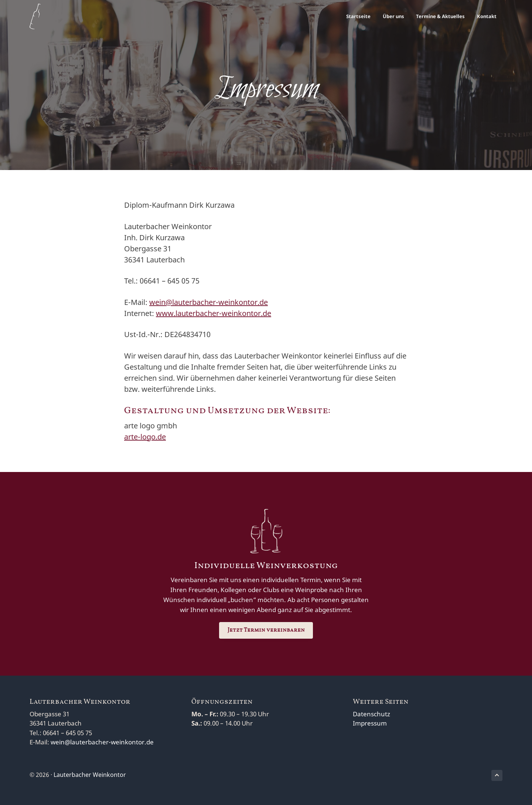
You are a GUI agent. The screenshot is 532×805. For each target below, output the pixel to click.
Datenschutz (371, 714)
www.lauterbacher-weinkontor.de (214, 313)
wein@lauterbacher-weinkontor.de (209, 302)
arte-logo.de (145, 437)
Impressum (370, 723)
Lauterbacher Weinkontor (90, 775)
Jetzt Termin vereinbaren (266, 630)
